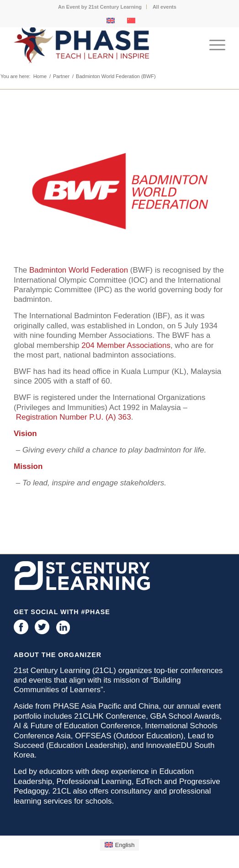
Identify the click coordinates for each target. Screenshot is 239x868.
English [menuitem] (125, 845)
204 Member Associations (126, 345)
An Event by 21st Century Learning (100, 7)
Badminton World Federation (79, 270)
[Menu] (213, 45)
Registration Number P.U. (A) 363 (74, 417)
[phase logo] (98, 45)
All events (165, 7)
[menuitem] (100, 7)
